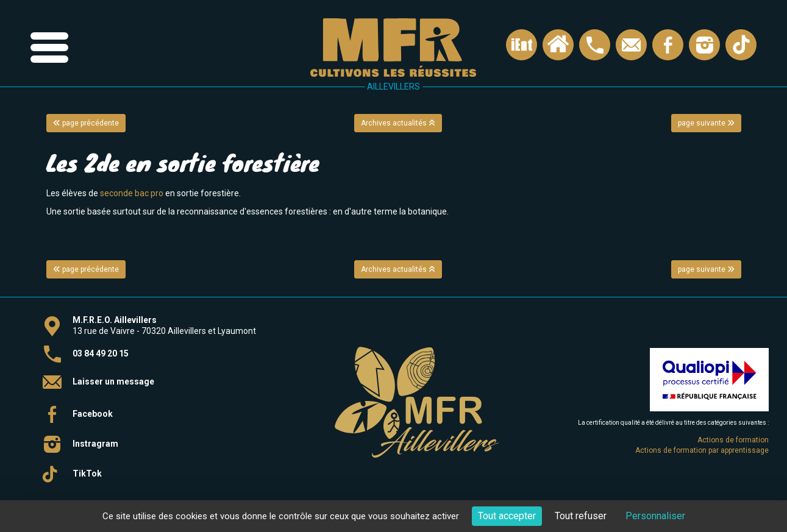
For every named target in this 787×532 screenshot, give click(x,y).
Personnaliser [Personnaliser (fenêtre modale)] (655, 516)
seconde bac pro (132, 193)
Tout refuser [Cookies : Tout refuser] (581, 516)
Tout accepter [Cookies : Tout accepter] (507, 516)
